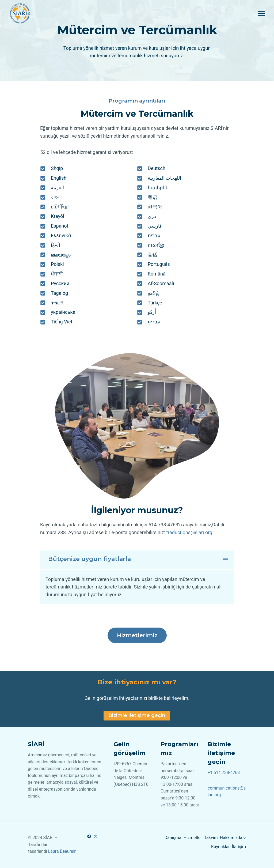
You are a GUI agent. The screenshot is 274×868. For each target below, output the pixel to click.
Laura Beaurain (62, 851)
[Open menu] (261, 13)
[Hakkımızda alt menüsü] (245, 838)
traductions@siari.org (189, 532)
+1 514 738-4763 (224, 773)
